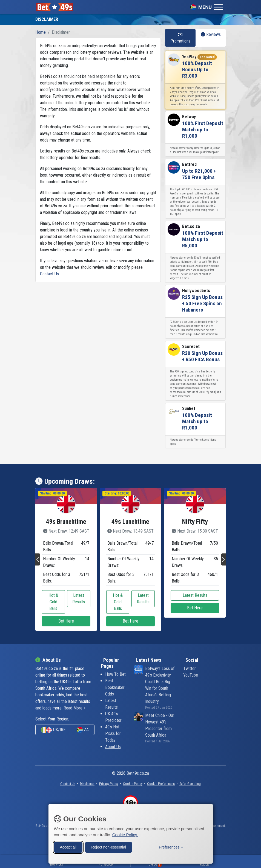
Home (41, 32)
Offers (155, 865)
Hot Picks (56, 865)
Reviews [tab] (211, 34)
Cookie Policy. (125, 834)
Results (205, 865)
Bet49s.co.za (138, 773)
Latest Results (79, 599)
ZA (83, 730)
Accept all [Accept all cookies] (68, 846)
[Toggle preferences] (171, 846)
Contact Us (49, 274)
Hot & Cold (106, 865)
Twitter (190, 668)
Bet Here (66, 621)
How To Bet (115, 674)
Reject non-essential (109, 846)
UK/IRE (53, 730)
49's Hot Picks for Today (113, 733)
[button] (38, 559)
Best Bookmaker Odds (115, 687)
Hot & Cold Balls (53, 602)
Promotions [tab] (180, 38)
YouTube (191, 675)
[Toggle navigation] (207, 7)
